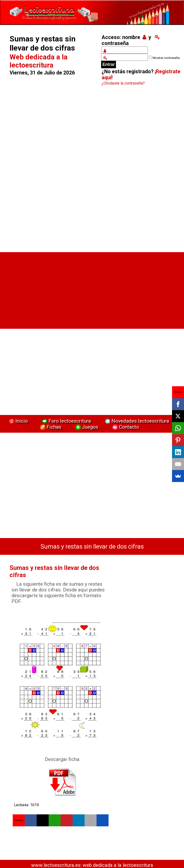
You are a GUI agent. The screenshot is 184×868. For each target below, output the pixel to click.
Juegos (86, 427)
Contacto (124, 427)
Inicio (18, 421)
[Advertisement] (52, 170)
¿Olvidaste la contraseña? (123, 83)
